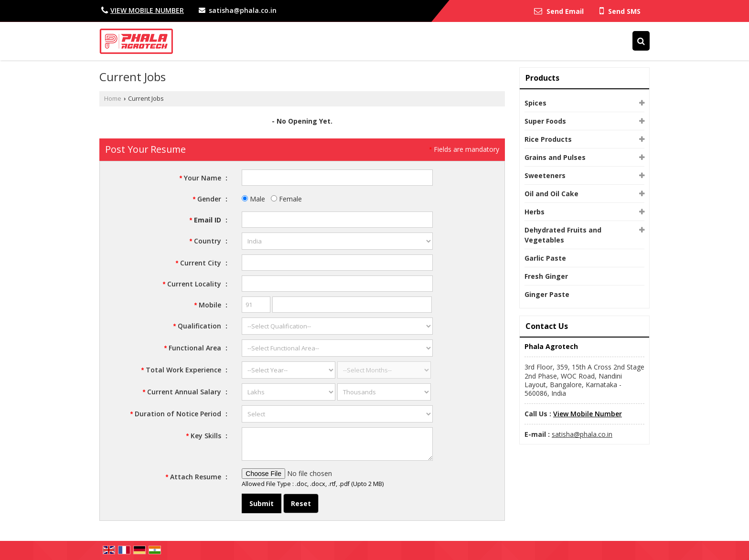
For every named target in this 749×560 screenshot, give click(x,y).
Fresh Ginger (546, 276)
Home (113, 99)
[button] (147, 10)
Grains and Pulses (555, 157)
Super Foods (545, 121)
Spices (535, 103)
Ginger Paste (547, 294)
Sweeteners (545, 175)
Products (542, 78)
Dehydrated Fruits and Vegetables (563, 235)
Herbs (535, 212)
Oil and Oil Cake (551, 194)
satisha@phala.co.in (243, 10)
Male (253, 199)
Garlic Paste (545, 258)
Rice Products (548, 139)
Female (286, 199)
